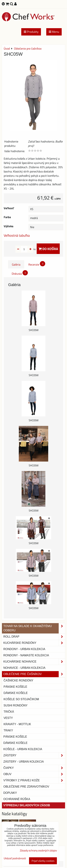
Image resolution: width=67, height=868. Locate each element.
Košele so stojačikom (21, 699)
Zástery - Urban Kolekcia (24, 762)
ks (29, 249)
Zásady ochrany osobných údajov (38, 850)
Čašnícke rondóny (18, 680)
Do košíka (48, 249)
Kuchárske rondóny (34, 643)
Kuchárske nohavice (34, 662)
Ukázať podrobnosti (15, 858)
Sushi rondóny (16, 705)
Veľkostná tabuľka (17, 235)
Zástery (34, 755)
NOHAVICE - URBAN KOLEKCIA (24, 668)
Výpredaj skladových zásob (27, 805)
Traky (8, 730)
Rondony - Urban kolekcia (24, 649)
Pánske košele (15, 687)
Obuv (34, 774)
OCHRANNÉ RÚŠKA (17, 799)
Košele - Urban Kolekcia (23, 749)
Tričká (9, 712)
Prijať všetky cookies (43, 861)
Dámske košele (16, 693)
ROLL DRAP (34, 637)
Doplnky (10, 793)
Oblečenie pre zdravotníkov (26, 787)
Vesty (8, 718)
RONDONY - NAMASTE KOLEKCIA (26, 655)
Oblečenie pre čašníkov (34, 674)
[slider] (35, 151)
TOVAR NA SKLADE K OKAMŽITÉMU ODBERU (34, 628)
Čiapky (34, 768)
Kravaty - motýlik (17, 724)
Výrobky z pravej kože (34, 780)
